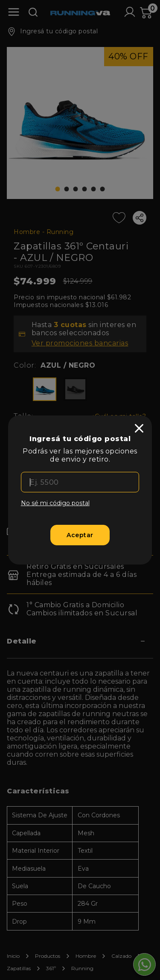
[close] (139, 428)
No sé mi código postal (55, 503)
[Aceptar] (80, 535)
